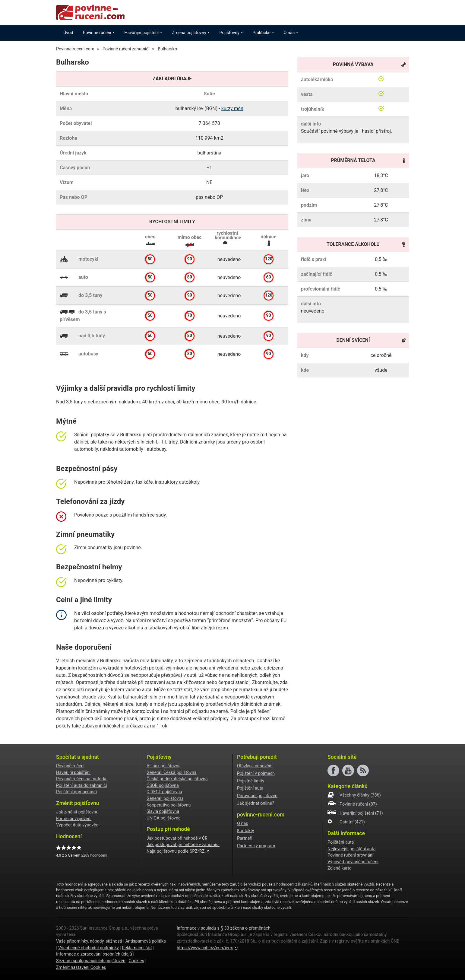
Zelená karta (339, 868)
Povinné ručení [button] (97, 33)
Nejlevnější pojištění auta (351, 849)
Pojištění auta (250, 788)
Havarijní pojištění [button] (141, 33)
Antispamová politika (145, 941)
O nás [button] (289, 33)
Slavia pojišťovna (163, 811)
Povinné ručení (70, 766)
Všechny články (360, 795)
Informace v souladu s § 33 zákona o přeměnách (224, 928)
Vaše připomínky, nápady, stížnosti (89, 941)
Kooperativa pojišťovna (169, 805)
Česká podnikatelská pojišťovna (177, 779)
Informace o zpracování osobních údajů (94, 954)
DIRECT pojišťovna (164, 792)
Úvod (68, 33)
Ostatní (352, 822)
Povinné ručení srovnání (350, 855)
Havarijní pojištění (73, 773)
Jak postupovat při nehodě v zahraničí (183, 845)
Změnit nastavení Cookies (81, 967)
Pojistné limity (251, 781)
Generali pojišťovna (165, 799)
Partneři (245, 838)
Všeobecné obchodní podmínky (89, 948)
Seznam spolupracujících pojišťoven (91, 961)
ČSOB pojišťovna (163, 786)
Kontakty (245, 831)
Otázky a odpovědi (255, 766)
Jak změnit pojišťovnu (77, 812)
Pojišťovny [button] (229, 33)
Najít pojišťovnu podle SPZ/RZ (176, 851)
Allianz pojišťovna (164, 766)
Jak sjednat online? (256, 803)
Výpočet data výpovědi (78, 825)
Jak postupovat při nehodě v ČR (177, 838)
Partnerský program (256, 846)
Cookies (136, 961)
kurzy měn (232, 108)
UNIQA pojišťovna (164, 818)
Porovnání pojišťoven (257, 796)
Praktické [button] (262, 33)
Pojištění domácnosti (76, 792)
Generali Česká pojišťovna (172, 773)
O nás (243, 824)
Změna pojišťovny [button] (189, 33)
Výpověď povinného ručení (353, 862)
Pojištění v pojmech (256, 773)
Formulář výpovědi (74, 819)
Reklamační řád (137, 948)
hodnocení (94, 855)
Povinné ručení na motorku (82, 779)
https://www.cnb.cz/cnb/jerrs (205, 948)
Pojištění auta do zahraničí (82, 786)
